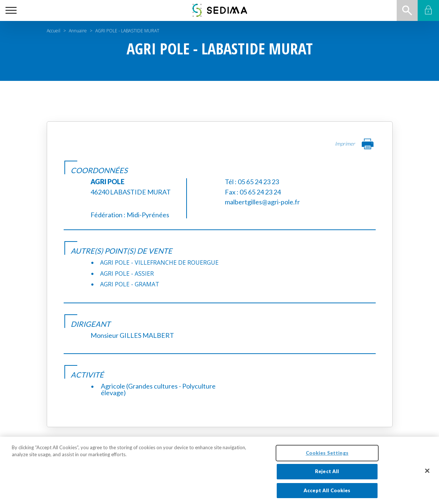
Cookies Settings (327, 458)
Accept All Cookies (327, 496)
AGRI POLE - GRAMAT (130, 284)
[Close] (427, 476)
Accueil (54, 31)
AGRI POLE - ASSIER (127, 274)
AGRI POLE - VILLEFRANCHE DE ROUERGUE (159, 262)
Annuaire (78, 31)
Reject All (327, 476)
